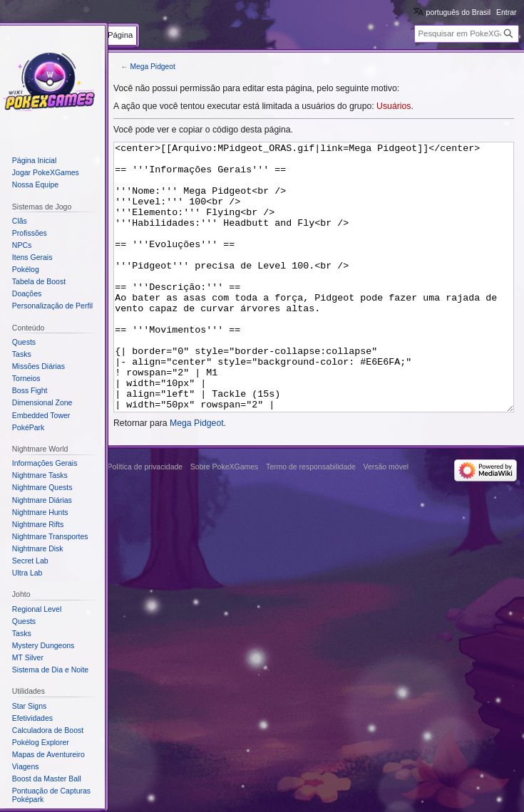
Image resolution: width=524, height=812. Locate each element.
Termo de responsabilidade (311, 520)
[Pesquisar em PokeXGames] (467, 34)
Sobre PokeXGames (225, 520)
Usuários (394, 106)
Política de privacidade (145, 520)
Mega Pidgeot (152, 67)
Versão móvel (386, 520)
